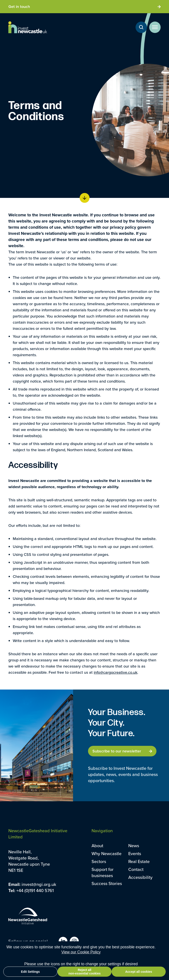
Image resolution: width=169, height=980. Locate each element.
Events (135, 853)
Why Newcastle (107, 853)
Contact (136, 869)
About (97, 846)
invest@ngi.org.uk (39, 884)
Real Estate (139, 861)
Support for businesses (103, 872)
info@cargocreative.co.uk (116, 672)
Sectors (99, 861)
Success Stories (107, 883)
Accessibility (140, 877)
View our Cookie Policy (81, 961)
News (134, 846)
